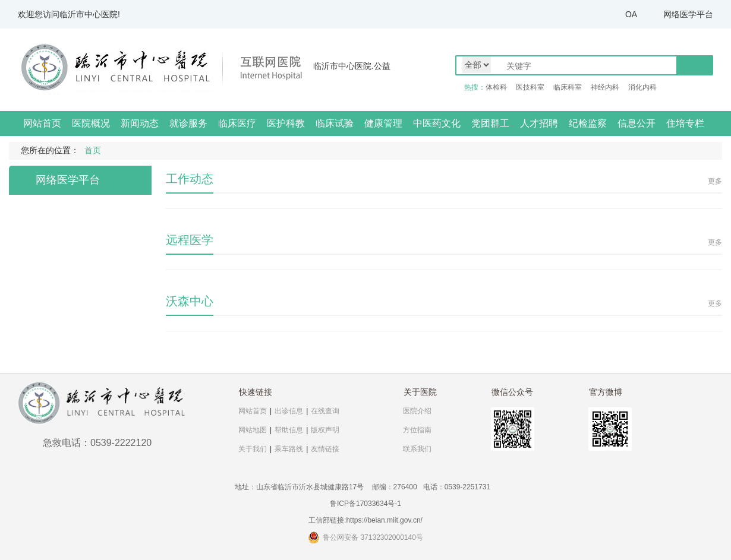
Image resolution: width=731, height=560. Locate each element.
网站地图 (253, 430)
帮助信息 (289, 430)
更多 (715, 181)
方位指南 (417, 430)
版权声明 (325, 430)
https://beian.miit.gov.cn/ (384, 520)
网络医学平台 (688, 14)
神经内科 (605, 87)
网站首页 (42, 123)
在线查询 (325, 411)
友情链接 (325, 449)
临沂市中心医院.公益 (352, 66)
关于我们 (253, 449)
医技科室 (530, 87)
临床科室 (568, 87)
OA (631, 14)
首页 (93, 151)
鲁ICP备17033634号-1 (366, 504)
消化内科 (642, 87)
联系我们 (417, 449)
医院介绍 (417, 411)
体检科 (496, 87)
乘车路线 (289, 449)
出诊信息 (289, 411)
